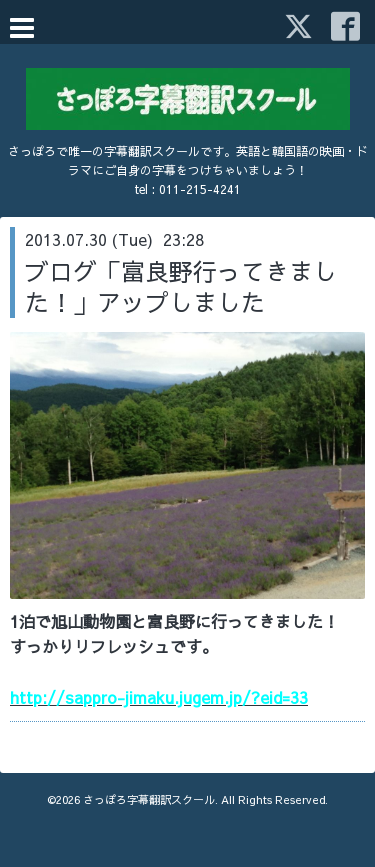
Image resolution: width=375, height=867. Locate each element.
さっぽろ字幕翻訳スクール (149, 799)
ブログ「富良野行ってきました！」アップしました (181, 286)
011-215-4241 (200, 189)
